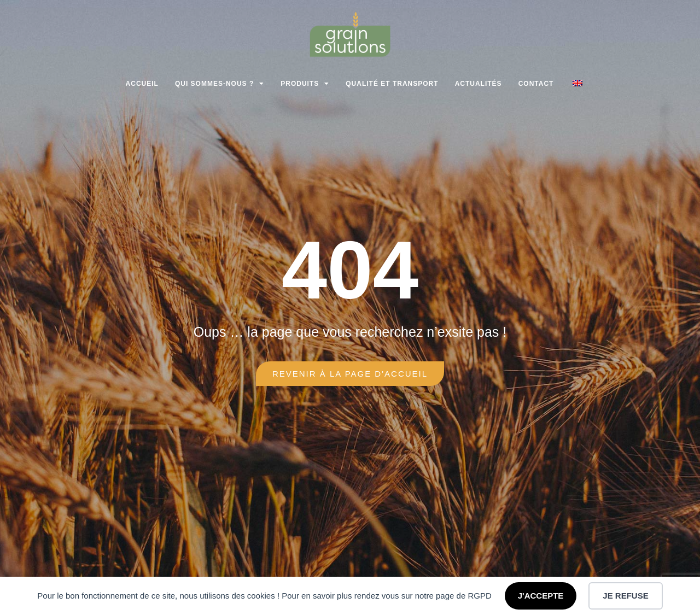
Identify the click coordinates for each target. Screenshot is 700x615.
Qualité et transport (392, 84)
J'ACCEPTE (541, 596)
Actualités (479, 84)
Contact (536, 84)
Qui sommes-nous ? (220, 84)
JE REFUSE (625, 596)
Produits (305, 84)
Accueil (142, 84)
